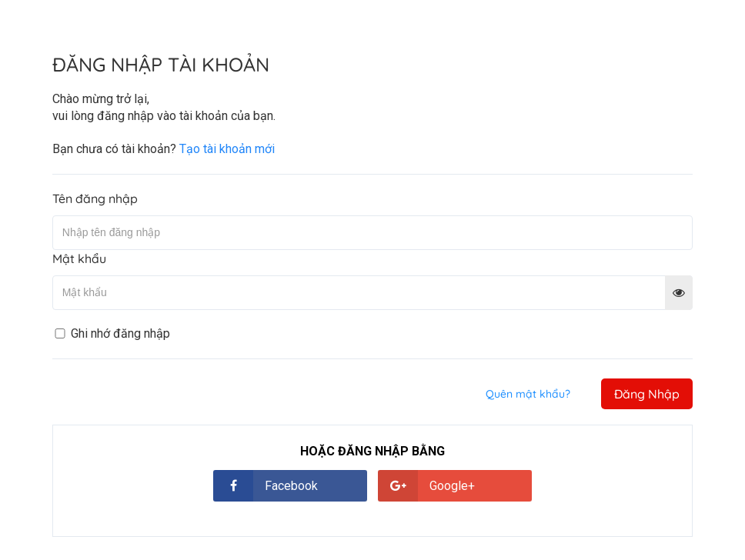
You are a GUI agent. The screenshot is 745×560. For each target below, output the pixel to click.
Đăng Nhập (647, 394)
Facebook (291, 486)
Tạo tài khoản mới (227, 149)
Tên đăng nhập (95, 198)
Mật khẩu (79, 258)
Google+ (452, 486)
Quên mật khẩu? (528, 394)
